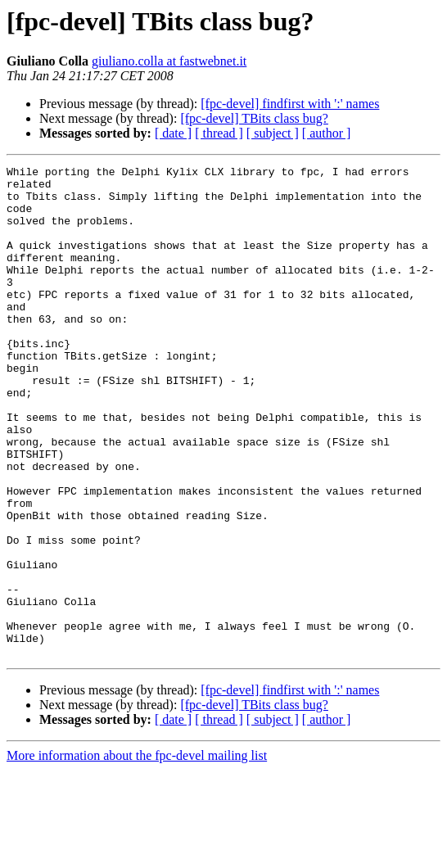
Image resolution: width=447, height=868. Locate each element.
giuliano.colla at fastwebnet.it (169, 61)
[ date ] (173, 133)
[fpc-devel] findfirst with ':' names (290, 104)
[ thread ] (219, 133)
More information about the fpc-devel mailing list (137, 854)
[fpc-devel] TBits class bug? (254, 118)
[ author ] (327, 133)
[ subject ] (273, 133)
